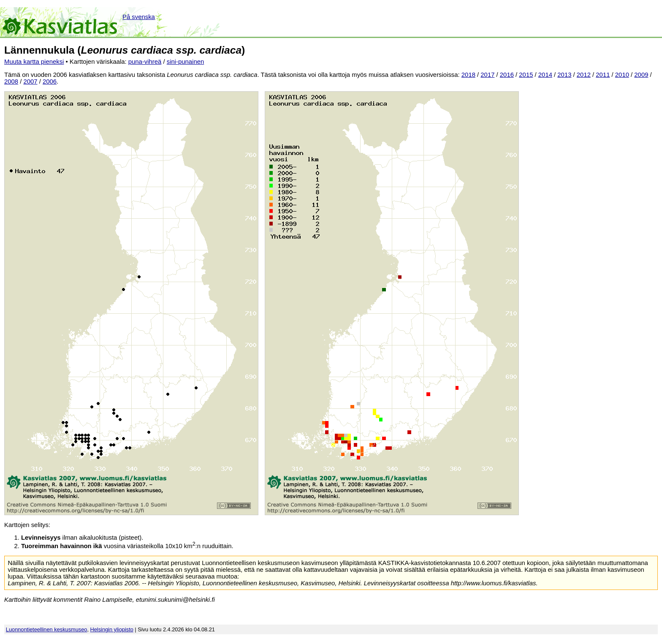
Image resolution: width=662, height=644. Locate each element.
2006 (50, 82)
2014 (545, 75)
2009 (641, 75)
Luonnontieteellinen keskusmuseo (47, 629)
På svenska (139, 17)
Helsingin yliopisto (112, 629)
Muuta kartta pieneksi (34, 62)
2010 (622, 75)
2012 (584, 75)
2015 (526, 75)
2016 (507, 75)
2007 (31, 82)
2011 (603, 75)
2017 (487, 75)
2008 (11, 82)
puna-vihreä (145, 62)
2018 (468, 75)
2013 (564, 75)
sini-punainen (186, 62)
